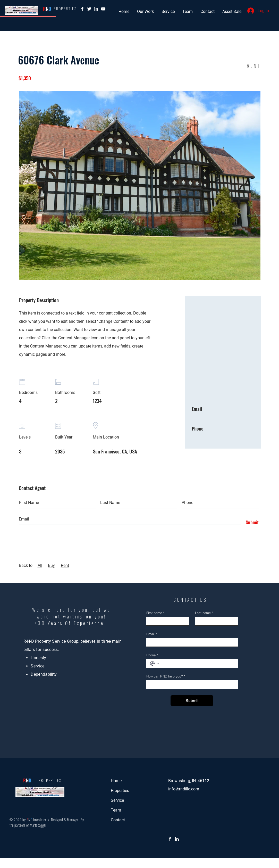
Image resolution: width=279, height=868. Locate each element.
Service (117, 800)
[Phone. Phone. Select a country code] (155, 664)
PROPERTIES (50, 780)
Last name (204, 613)
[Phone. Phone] (197, 663)
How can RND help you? (166, 676)
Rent (65, 565)
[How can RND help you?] (191, 685)
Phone (152, 655)
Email (152, 634)
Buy (51, 565)
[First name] (166, 621)
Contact (118, 820)
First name (155, 613)
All (40, 565)
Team (116, 810)
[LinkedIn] (177, 839)
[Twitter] (89, 9)
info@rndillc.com (184, 789)
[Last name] (215, 621)
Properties (120, 791)
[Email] (191, 642)
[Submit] (251, 523)
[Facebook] (82, 9)
